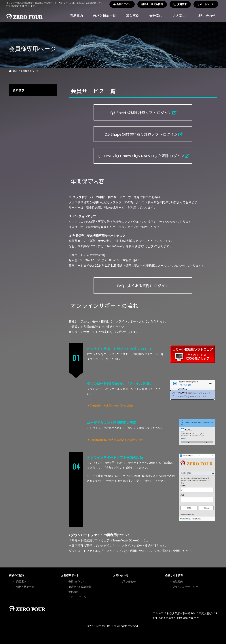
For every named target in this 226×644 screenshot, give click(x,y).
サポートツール (206, 4)
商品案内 (21, 582)
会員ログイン (122, 4)
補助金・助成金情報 (152, 4)
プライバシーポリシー (185, 587)
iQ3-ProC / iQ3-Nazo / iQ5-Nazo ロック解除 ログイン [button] (143, 156)
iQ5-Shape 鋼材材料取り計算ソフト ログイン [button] (143, 134)
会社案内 (178, 582)
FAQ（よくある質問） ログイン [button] (143, 286)
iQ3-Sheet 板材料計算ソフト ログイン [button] (143, 113)
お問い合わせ (128, 582)
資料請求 (180, 4)
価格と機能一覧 (25, 587)
